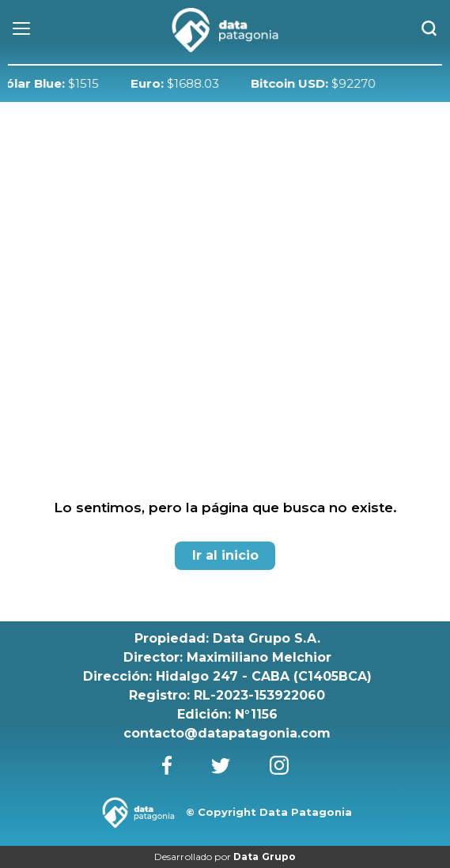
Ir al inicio (225, 555)
